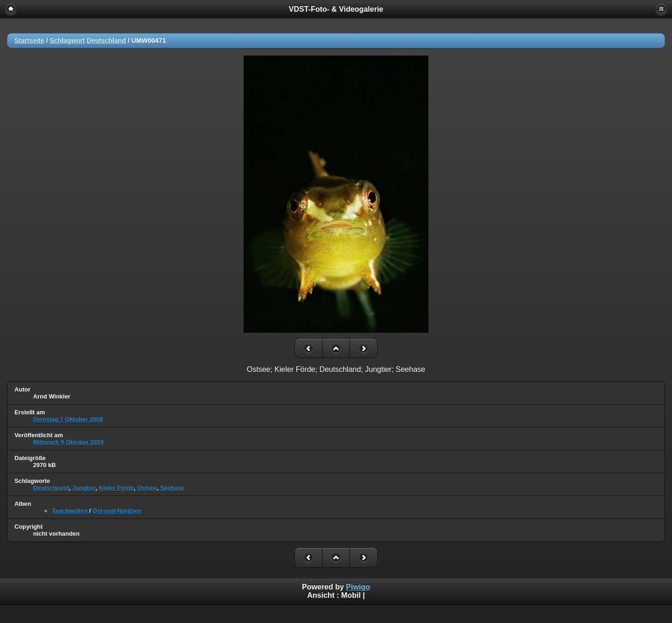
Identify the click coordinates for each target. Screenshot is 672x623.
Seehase (172, 488)
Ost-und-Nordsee (117, 511)
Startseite (29, 41)
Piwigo (358, 587)
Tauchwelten (70, 511)
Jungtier (84, 488)
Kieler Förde (116, 488)
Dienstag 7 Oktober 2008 (68, 419)
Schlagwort (67, 41)
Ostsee (147, 488)
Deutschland (106, 41)
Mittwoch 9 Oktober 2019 (68, 442)
